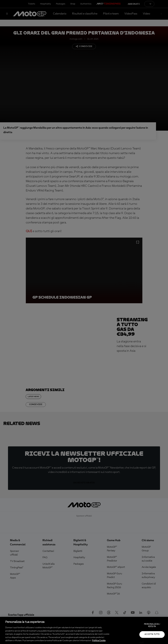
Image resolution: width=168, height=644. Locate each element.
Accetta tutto (152, 634)
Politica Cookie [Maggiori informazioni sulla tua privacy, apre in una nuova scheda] (99, 641)
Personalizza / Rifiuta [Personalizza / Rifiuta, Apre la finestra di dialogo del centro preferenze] (152, 625)
